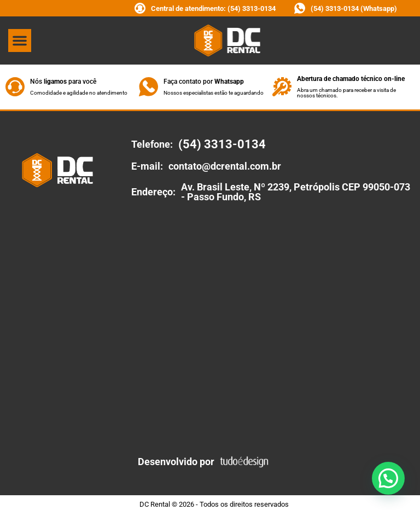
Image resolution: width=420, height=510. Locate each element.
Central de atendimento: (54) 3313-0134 (213, 8)
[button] (20, 40)
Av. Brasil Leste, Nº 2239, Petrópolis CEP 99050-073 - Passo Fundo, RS (296, 192)
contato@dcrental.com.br (225, 166)
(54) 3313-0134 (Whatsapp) (354, 8)
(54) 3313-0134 (222, 144)
